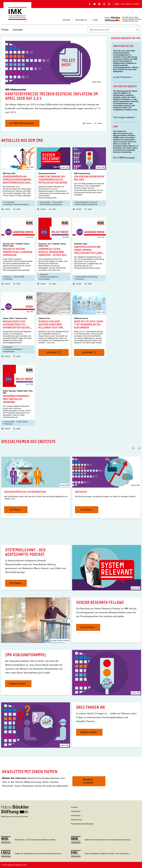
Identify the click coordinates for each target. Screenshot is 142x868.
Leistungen (18, 30)
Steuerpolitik (45, 202)
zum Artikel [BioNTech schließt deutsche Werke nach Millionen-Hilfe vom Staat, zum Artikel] (55, 353)
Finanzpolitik (9, 202)
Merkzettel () (81, 20)
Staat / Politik (19, 277)
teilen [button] (98, 123)
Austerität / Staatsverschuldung (16, 204)
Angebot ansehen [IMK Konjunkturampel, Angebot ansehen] (17, 683)
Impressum (76, 815)
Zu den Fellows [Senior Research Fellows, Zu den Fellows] (87, 627)
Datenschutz (76, 820)
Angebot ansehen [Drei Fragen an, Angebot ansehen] (88, 732)
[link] (36, 488)
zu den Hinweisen (123, 77)
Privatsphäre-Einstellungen (82, 824)
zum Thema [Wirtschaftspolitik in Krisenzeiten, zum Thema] (15, 509)
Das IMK (66, 20)
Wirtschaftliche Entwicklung (51, 204)
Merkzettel (75, 811)
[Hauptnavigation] (12, 30)
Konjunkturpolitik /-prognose (86, 202)
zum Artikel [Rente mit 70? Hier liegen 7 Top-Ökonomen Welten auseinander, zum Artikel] (92, 353)
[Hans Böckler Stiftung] (15, 817)
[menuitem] (5, 31)
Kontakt (74, 807)
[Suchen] (138, 30)
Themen (5, 30)
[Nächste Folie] (139, 448)
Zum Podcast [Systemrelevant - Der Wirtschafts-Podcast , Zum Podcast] (15, 583)
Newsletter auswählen (88, 781)
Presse (95, 20)
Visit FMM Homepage (124, 158)
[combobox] (111, 30)
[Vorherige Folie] (134, 448)
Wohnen (8, 277)
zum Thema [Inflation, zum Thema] (86, 509)
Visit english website (124, 117)
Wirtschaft (8, 279)
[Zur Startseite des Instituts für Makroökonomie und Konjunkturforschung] (17, 18)
